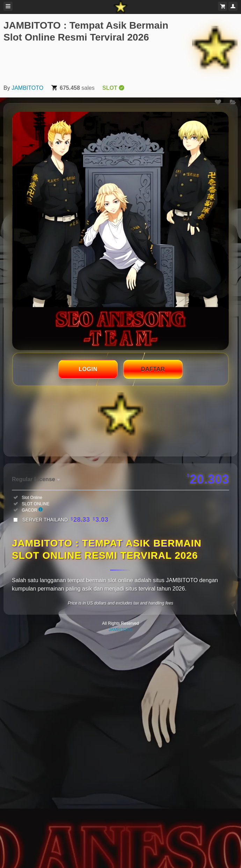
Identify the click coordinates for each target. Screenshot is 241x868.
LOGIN (88, 369)
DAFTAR (153, 369)
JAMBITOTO (27, 88)
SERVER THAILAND (65, 520)
